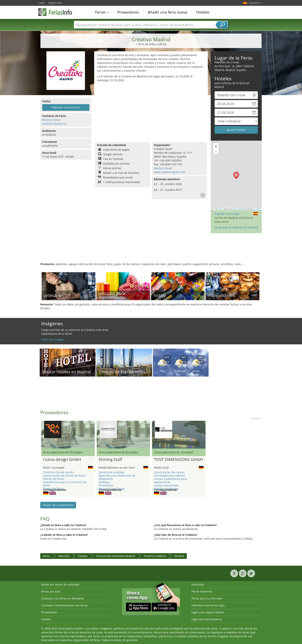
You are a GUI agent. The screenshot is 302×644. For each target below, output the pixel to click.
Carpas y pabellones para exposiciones (170, 480)
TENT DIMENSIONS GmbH (178, 460)
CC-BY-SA (258, 209)
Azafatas (104, 482)
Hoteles (203, 12)
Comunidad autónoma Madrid (116, 556)
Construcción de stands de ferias (64, 475)
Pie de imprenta (202, 591)
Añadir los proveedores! (58, 505)
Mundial (64, 556)
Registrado (55, 3)
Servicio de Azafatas (112, 472)
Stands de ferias (54, 479)
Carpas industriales (167, 485)
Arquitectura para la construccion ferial (65, 484)
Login (42, 3)
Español (255, 3)
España (83, 556)
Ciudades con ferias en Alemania (62, 598)
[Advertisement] (151, 111)
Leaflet (219, 209)
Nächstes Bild (203, 435)
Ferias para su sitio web (207, 598)
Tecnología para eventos (170, 475)
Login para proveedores (207, 619)
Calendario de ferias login (208, 605)
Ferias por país (51, 591)
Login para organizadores (208, 612)
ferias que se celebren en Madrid (236, 227)
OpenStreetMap (238, 209)
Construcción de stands (58, 472)
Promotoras (106, 485)
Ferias (102, 12)
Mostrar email (51, 120)
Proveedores (128, 12)
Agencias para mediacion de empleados (117, 477)
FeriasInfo (58, 12)
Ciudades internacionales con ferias (64, 605)
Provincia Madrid (155, 556)
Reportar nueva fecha (66, 107)
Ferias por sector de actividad (60, 584)
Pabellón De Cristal (227, 214)
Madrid (179, 556)
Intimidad (198, 584)
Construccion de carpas (169, 472)
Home (46, 556)
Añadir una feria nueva (168, 12)
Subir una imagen (53, 339)
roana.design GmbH (62, 460)
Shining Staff (110, 460)
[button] (236, 175)
